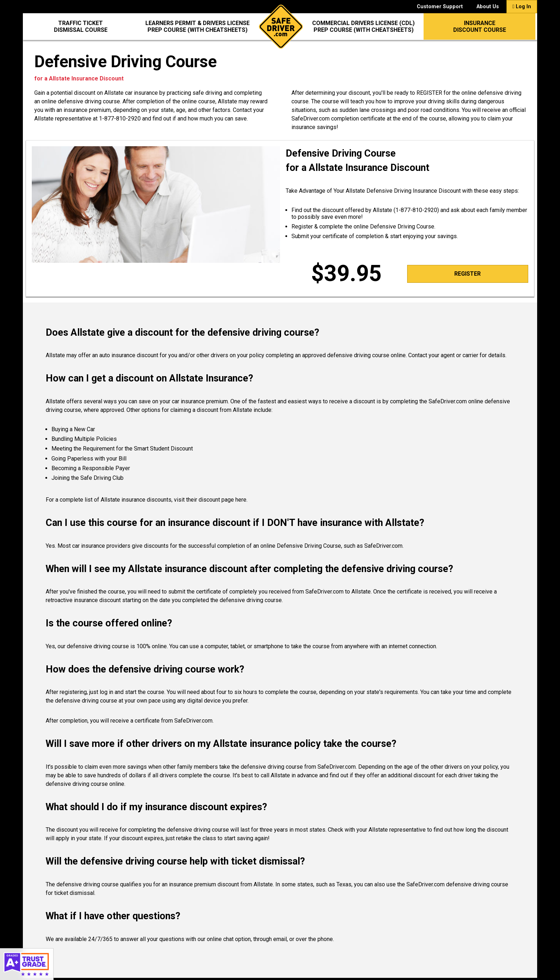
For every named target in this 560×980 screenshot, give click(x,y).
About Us (488, 7)
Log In (522, 7)
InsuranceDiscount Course (480, 26)
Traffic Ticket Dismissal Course (81, 26)
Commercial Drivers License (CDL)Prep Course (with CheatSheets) (363, 26)
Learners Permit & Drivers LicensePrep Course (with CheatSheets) (197, 26)
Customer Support (440, 7)
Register (467, 274)
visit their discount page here (210, 500)
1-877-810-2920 (120, 119)
